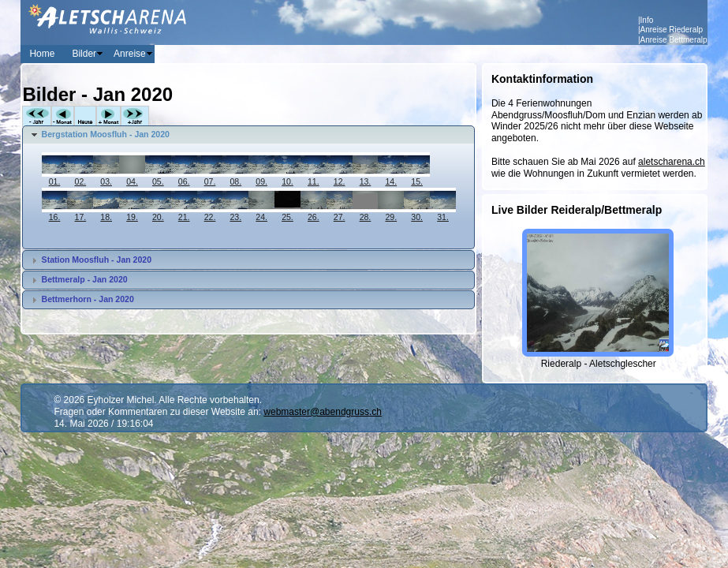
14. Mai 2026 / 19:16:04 (103, 424)
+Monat (108, 116)
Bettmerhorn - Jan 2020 (88, 299)
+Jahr (135, 116)
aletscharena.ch (672, 162)
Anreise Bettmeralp (674, 40)
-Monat (63, 116)
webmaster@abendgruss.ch (323, 412)
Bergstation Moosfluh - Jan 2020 (106, 134)
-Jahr (37, 116)
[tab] (248, 135)
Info (647, 20)
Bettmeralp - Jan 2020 (85, 279)
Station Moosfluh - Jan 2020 (97, 260)
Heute (85, 116)
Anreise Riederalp (672, 30)
